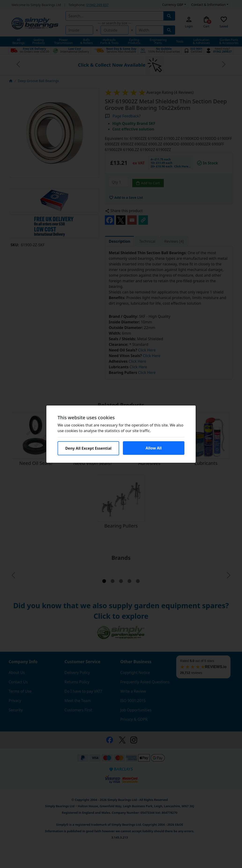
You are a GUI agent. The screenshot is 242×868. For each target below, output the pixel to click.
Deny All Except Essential (88, 448)
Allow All (154, 448)
